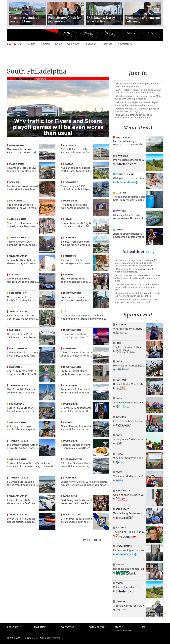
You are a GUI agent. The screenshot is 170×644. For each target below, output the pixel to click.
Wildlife (14, 182)
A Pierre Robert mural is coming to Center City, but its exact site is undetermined (138, 91)
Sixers (119, 230)
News (68, 33)
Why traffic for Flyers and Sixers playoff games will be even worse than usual (136, 104)
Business (107, 44)
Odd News (73, 44)
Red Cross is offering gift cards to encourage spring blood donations (133, 116)
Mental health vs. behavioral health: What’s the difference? (134, 270)
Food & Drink (17, 201)
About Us (13, 627)
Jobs (118, 343)
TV (64, 311)
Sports (152, 33)
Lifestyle (121, 193)
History (68, 219)
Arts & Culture (18, 219)
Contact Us (68, 627)
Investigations (18, 256)
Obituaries (69, 256)
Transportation (23, 78)
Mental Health (124, 546)
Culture (110, 33)
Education (90, 44)
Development (17, 145)
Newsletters (125, 44)
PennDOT (41, 78)
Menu (12, 35)
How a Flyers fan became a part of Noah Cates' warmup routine (137, 85)
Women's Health (125, 174)
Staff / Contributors (123, 629)
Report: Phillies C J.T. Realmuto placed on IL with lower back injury (137, 110)
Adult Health (123, 491)
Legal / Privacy (97, 627)
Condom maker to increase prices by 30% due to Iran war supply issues (138, 97)
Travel (119, 361)
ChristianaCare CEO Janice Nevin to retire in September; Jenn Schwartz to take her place (137, 278)
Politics (31, 44)
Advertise (40, 627)
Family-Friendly (18, 348)
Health (89, 33)
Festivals (121, 211)
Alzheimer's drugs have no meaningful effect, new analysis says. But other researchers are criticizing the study (136, 263)
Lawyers (120, 601)
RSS (143, 627)
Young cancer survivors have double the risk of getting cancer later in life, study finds (137, 287)
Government (70, 385)
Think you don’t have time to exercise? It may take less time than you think (137, 301)
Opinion (45, 44)
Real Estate (69, 145)
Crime (59, 44)
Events (131, 33)
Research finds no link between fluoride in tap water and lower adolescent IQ (137, 294)
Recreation (16, 367)
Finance (120, 564)
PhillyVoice (30, 34)
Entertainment (18, 293)
